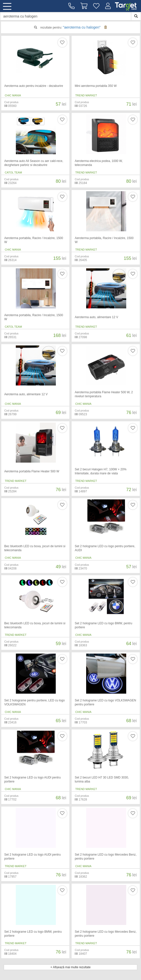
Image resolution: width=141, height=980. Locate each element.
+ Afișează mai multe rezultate (70, 967)
